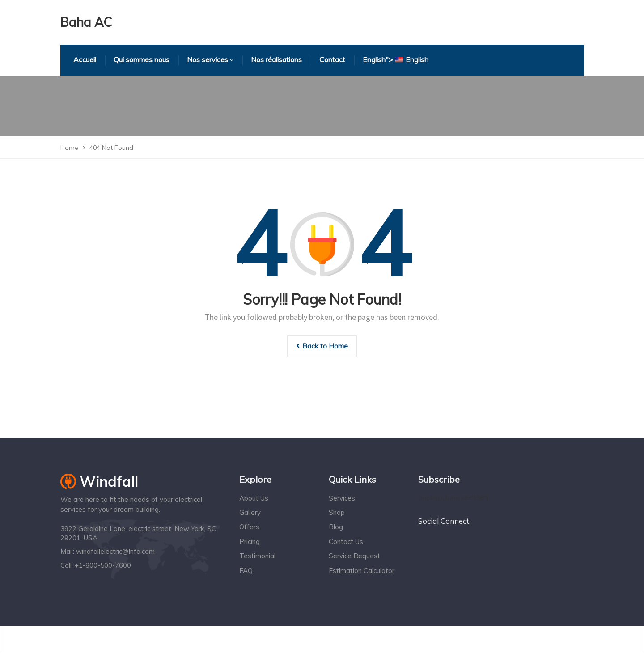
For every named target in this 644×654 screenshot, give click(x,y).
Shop (337, 512)
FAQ (246, 571)
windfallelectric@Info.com (115, 551)
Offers (249, 527)
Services (342, 498)
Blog (336, 527)
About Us (254, 498)
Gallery (250, 512)
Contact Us (346, 541)
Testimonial (257, 556)
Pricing (250, 541)
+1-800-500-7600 (103, 565)
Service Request (354, 556)
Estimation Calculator (362, 571)
